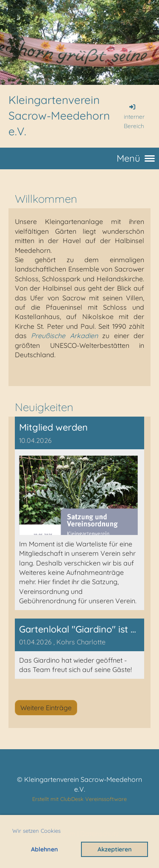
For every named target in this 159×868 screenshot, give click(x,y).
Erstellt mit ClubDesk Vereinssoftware (79, 799)
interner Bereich (134, 116)
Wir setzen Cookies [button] (36, 831)
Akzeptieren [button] (115, 849)
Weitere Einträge (46, 708)
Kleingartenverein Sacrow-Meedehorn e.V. (59, 116)
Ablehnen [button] (45, 849)
